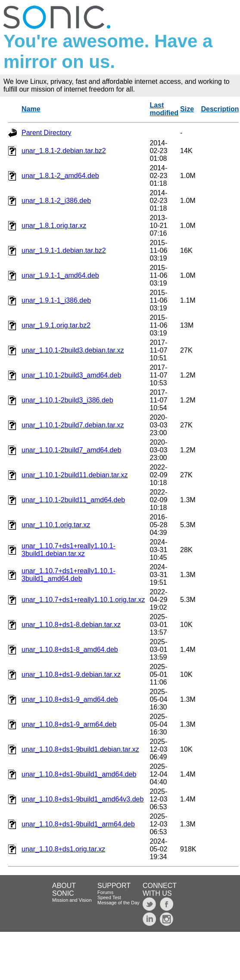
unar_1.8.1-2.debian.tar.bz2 (64, 151)
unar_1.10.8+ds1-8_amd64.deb (70, 650)
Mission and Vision (72, 900)
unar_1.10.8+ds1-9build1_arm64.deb (78, 824)
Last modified (164, 109)
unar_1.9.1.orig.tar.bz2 (56, 325)
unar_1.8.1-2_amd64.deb (60, 176)
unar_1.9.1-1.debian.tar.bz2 (64, 250)
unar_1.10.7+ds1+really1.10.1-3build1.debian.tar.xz (69, 550)
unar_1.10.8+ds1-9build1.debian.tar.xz (80, 749)
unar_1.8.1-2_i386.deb (56, 201)
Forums (105, 892)
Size (187, 109)
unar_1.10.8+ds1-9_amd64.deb (70, 699)
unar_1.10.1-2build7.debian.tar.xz (73, 425)
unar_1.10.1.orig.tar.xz (56, 525)
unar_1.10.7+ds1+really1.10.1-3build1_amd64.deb (69, 575)
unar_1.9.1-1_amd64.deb (60, 275)
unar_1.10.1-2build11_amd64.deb (73, 500)
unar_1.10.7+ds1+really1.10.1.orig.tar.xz (83, 600)
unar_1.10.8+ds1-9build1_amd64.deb (79, 774)
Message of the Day (118, 903)
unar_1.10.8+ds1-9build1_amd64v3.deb (83, 799)
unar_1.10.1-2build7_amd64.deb (71, 450)
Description (220, 109)
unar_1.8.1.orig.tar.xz (54, 226)
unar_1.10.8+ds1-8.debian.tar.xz (71, 625)
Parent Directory (47, 133)
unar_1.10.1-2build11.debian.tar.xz (75, 475)
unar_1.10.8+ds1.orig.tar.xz (63, 849)
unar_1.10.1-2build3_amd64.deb (71, 375)
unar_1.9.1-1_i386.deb (56, 300)
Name (31, 109)
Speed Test (109, 897)
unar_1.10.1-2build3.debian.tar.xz (73, 350)
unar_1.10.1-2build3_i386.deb (67, 400)
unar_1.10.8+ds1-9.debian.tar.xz (71, 674)
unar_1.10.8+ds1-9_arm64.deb (69, 724)
